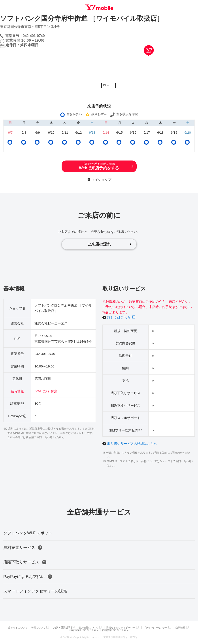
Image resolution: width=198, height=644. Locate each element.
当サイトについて (18, 628)
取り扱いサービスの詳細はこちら (132, 444)
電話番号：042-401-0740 (25, 36)
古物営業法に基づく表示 (115, 630)
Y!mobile (99, 7)
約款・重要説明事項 (64, 628)
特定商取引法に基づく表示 (84, 630)
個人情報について (88, 628)
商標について (38, 628)
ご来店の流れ (99, 244)
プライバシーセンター (155, 628)
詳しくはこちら (119, 317)
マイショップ (101, 180)
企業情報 (180, 628)
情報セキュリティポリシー (121, 628)
